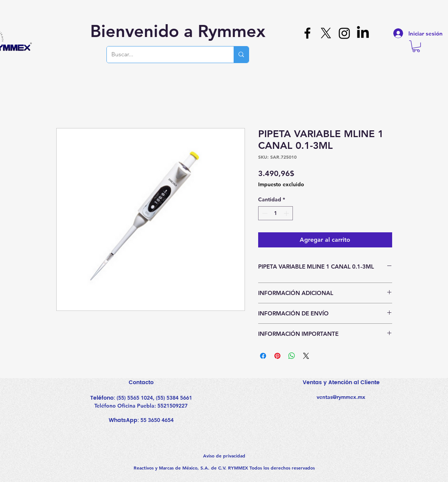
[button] (416, 46)
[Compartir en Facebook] (263, 356)
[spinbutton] (276, 213)
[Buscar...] (165, 55)
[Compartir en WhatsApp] (292, 356)
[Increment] (287, 213)
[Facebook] (307, 33)
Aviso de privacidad (224, 456)
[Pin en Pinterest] (277, 356)
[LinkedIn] (363, 33)
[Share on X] (306, 356)
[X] (326, 33)
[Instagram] (344, 33)
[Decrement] (264, 213)
